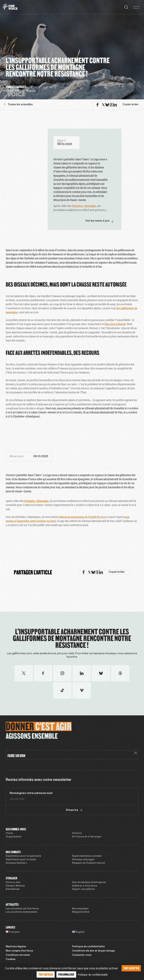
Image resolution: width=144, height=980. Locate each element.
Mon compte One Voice (19, 951)
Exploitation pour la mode (21, 860)
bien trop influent (115, 324)
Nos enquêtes (80, 909)
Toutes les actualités (18, 104)
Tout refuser (46, 974)
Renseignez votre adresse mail (31, 793)
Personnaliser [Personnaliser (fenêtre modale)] (66, 974)
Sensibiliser (13, 889)
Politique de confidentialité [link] (93, 975)
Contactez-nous (82, 955)
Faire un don (13, 882)
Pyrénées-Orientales (84, 206)
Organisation (14, 837)
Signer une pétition (83, 889)
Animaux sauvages (83, 860)
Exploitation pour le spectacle (23, 856)
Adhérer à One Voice (85, 886)
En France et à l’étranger (87, 837)
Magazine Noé (81, 912)
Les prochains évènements (22, 912)
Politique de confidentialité (88, 947)
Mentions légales (16, 947)
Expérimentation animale (87, 856)
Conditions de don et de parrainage (93, 951)
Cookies (11, 959)
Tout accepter (131, 968)
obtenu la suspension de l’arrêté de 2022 (83, 517)
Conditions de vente (18, 955)
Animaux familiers (16, 863)
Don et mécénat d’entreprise (89, 882)
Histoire (77, 833)
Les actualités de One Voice (22, 909)
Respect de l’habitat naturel (89, 863)
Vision (9, 833)
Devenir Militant (15, 886)
